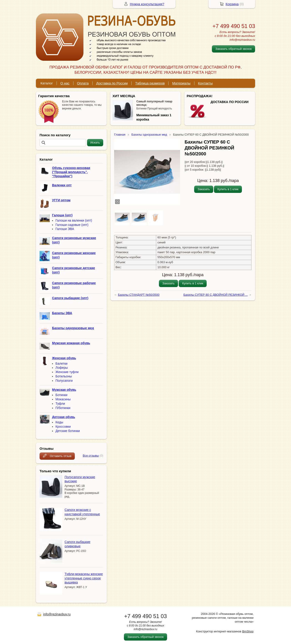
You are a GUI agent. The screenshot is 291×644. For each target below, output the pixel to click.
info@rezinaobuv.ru (57, 614)
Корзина (232, 4)
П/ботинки (63, 408)
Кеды (59, 422)
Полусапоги (64, 381)
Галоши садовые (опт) (72, 225)
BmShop (248, 631)
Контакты (205, 83)
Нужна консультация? (147, 4)
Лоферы (62, 368)
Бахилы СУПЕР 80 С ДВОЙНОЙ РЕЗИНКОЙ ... (216, 295)
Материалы (181, 83)
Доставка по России (112, 83)
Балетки (61, 364)
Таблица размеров (150, 83)
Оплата (83, 83)
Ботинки (61, 395)
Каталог (47, 83)
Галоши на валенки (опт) (74, 220)
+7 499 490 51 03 (234, 26)
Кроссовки (63, 427)
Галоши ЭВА (65, 229)
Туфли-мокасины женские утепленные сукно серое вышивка (84, 578)
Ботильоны (64, 376)
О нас (65, 83)
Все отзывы (91, 456)
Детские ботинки (68, 431)
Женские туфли (67, 372)
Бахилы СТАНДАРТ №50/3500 (139, 295)
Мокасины (63, 399)
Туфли (60, 404)
